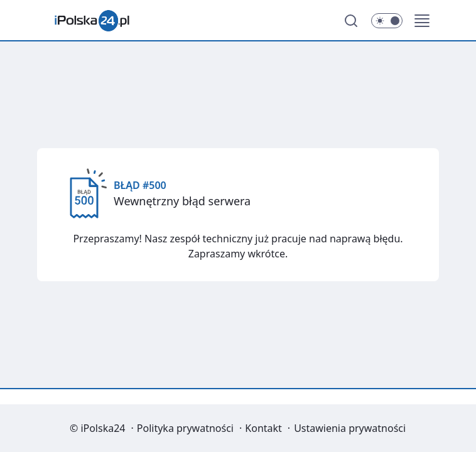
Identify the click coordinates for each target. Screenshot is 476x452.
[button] (422, 21)
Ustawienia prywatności (350, 428)
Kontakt (263, 428)
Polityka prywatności (185, 428)
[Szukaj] (351, 21)
